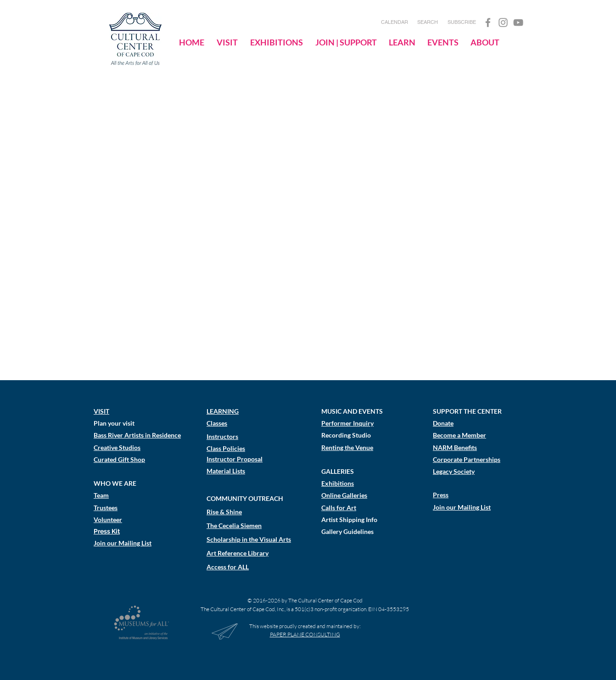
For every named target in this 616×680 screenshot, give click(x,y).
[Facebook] (488, 22)
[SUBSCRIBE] (462, 22)
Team (101, 495)
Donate (443, 423)
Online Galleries (344, 495)
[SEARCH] (428, 22)
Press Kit (107, 531)
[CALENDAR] (395, 22)
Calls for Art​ (339, 508)
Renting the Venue (347, 447)
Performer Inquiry (347, 423)
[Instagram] (503, 22)
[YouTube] (518, 22)
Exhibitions (338, 483)
